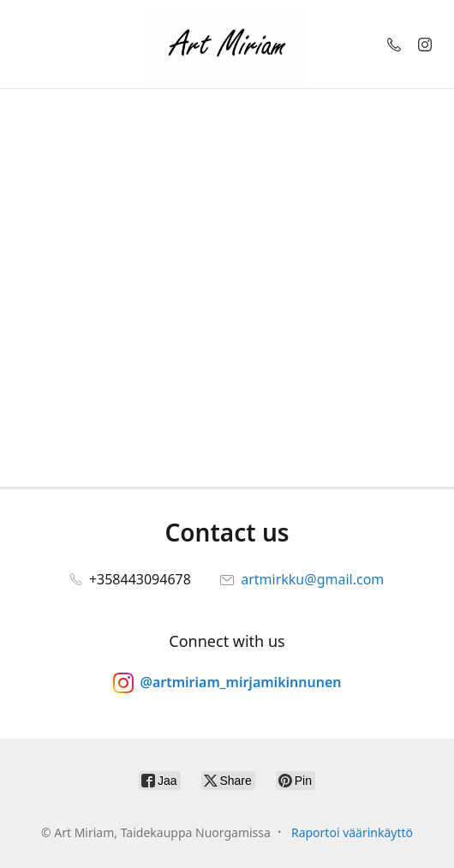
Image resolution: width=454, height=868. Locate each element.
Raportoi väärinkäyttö (352, 832)
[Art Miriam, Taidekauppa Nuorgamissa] (227, 44)
